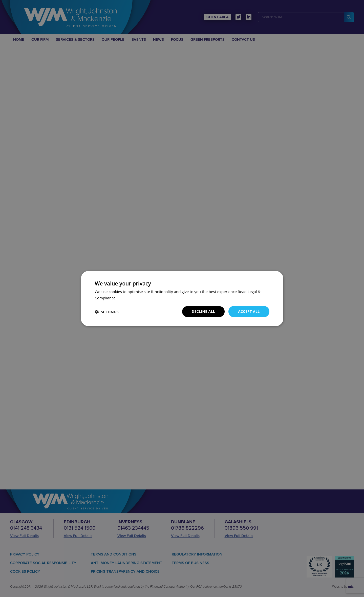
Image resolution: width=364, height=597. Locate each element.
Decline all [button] (203, 311)
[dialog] (182, 298)
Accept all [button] (249, 311)
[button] (107, 312)
